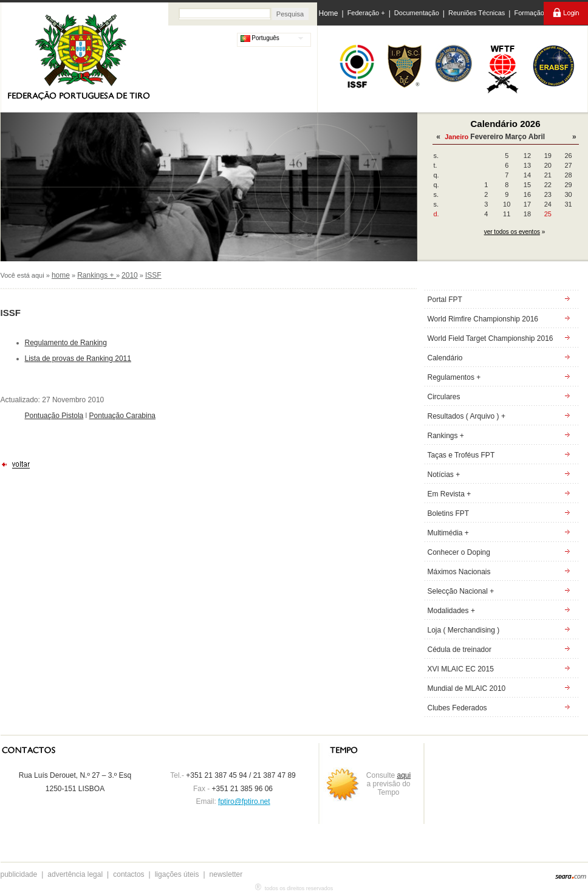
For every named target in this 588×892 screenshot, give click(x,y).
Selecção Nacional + (461, 591)
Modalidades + (451, 611)
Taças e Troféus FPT (461, 455)
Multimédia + (448, 533)
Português (260, 38)
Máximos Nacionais (459, 572)
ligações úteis (177, 874)
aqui (404, 775)
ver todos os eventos (512, 232)
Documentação (417, 13)
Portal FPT (445, 300)
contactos (128, 874)
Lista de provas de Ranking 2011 (78, 359)
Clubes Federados (457, 708)
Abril (537, 137)
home (61, 275)
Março (515, 137)
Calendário (445, 358)
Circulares (444, 397)
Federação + (366, 13)
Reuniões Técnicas (477, 13)
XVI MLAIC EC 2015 (461, 669)
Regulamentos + (454, 377)
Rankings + (97, 275)
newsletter (226, 874)
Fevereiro (487, 137)
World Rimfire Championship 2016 (483, 319)
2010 (130, 275)
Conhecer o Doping (459, 552)
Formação (529, 13)
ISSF (153, 275)
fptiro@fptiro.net (244, 801)
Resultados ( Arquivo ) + (467, 416)
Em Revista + (450, 494)
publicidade (19, 874)
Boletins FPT (449, 513)
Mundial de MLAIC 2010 (467, 688)
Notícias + (444, 475)
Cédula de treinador (460, 650)
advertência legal (75, 874)
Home (329, 13)
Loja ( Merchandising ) (464, 630)
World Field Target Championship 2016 (491, 338)
